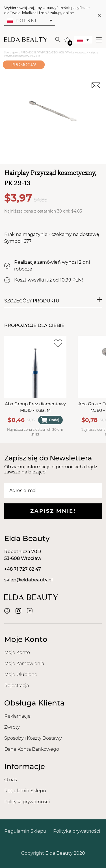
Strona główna (12, 53)
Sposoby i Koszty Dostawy (33, 738)
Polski (22, 20)
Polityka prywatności (27, 802)
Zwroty (12, 727)
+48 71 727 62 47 (23, 569)
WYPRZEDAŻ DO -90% (51, 53)
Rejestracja (17, 686)
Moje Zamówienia (24, 664)
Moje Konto (17, 652)
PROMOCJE (29, 53)
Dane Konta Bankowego (32, 749)
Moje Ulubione (21, 675)
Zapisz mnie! (53, 511)
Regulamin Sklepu (25, 791)
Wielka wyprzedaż (76, 53)
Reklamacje (17, 716)
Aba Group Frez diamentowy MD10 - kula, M (35, 407)
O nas (11, 780)
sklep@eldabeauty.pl (28, 580)
